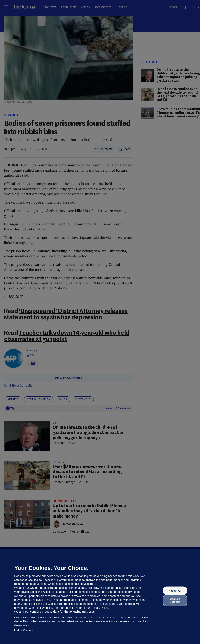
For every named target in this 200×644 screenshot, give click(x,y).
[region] (100, 596)
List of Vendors (24, 630)
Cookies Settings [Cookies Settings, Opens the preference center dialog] (175, 600)
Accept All (175, 591)
